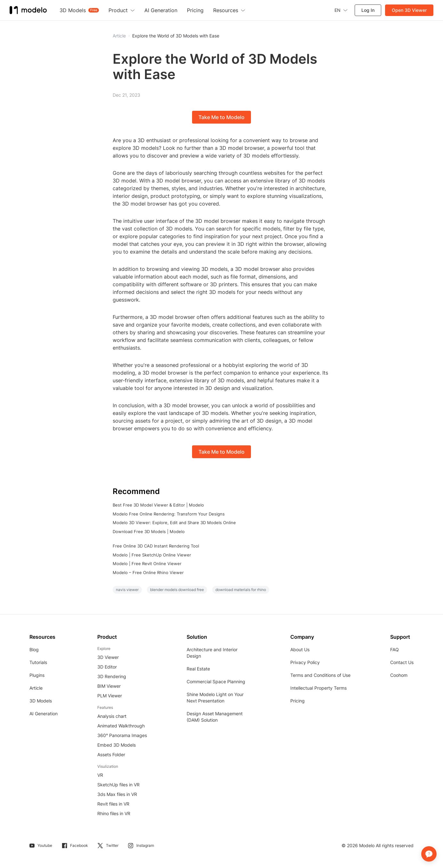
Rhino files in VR (114, 813)
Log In (368, 10)
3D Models (41, 701)
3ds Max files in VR (117, 794)
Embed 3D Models (117, 745)
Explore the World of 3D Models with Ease (176, 36)
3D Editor (107, 667)
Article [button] (119, 36)
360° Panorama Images (122, 735)
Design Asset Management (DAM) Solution (215, 717)
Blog (34, 649)
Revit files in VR (113, 804)
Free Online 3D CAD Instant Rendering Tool (156, 546)
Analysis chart (112, 716)
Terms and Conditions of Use (320, 675)
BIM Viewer (109, 686)
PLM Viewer (110, 696)
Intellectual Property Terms (318, 688)
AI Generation (44, 714)
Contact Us (402, 662)
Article (36, 688)
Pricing (298, 701)
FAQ (395, 649)
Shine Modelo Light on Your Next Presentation (215, 698)
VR (100, 775)
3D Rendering (112, 676)
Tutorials (38, 662)
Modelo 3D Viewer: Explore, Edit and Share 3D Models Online (174, 523)
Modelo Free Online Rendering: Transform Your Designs (169, 514)
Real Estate (198, 669)
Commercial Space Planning (216, 681)
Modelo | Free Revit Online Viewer (147, 564)
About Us (300, 649)
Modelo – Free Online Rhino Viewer (148, 572)
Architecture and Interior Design (212, 653)
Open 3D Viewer (409, 10)
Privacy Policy (305, 662)
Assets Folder (111, 754)
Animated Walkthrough (121, 726)
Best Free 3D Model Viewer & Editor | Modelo (158, 505)
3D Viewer (108, 657)
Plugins (37, 675)
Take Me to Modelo (221, 117)
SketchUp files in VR (118, 785)
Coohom (399, 675)
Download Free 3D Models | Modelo (149, 531)
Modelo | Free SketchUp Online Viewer (152, 555)
